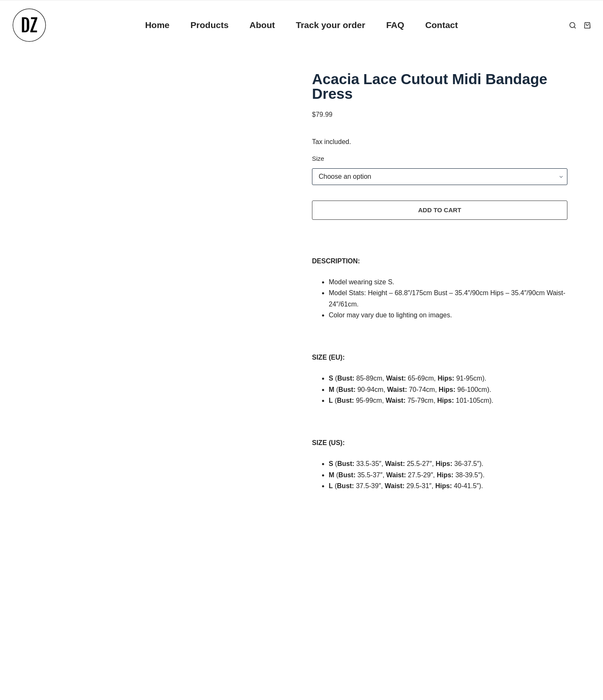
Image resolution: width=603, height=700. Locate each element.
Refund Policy (56, 601)
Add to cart (439, 210)
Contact (441, 25)
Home (157, 25)
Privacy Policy (57, 582)
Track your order (330, 25)
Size (318, 158)
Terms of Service (61, 620)
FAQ (395, 25)
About (262, 25)
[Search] (573, 25)
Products (210, 25)
